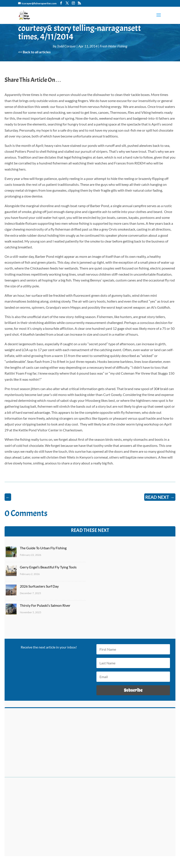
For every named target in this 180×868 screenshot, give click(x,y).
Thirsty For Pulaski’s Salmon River (45, 605)
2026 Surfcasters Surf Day (39, 586)
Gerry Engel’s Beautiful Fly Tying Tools (48, 567)
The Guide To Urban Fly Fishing (43, 548)
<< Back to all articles (34, 52)
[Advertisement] (90, 819)
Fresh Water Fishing (113, 46)
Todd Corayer (66, 46)
